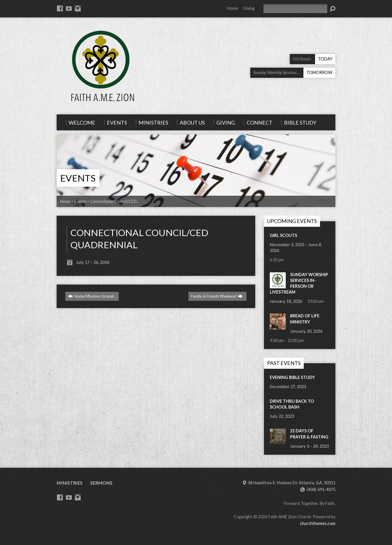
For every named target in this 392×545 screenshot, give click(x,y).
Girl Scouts (283, 235)
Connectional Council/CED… (115, 201)
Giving (249, 8)
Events (78, 178)
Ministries (70, 483)
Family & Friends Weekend (217, 296)
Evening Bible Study (292, 377)
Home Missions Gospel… (92, 296)
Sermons (101, 483)
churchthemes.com (318, 523)
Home (233, 8)
